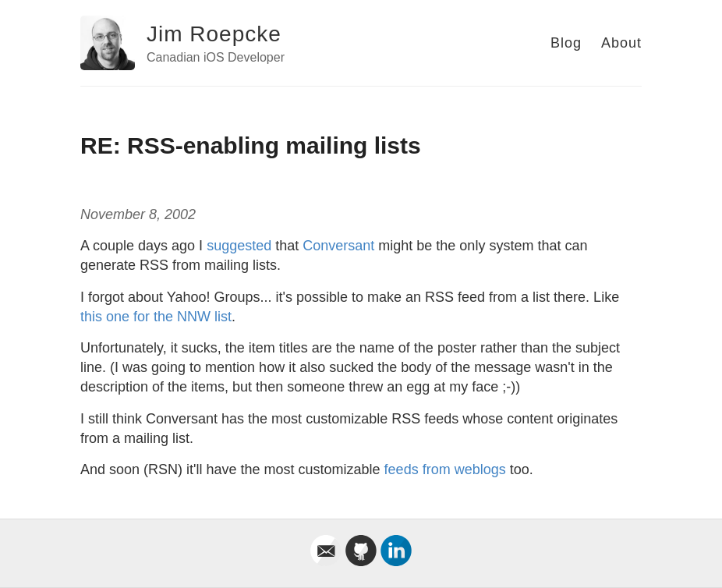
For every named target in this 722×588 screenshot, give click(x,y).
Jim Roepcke (214, 34)
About (621, 43)
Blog (566, 43)
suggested (239, 246)
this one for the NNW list (156, 317)
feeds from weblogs (445, 469)
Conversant (338, 246)
